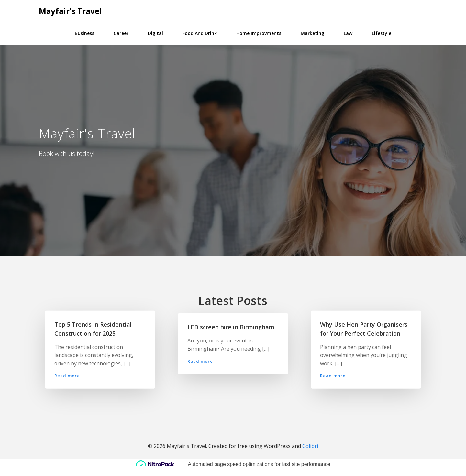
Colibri (310, 452)
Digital (155, 33)
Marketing (312, 33)
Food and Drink (200, 33)
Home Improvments (259, 33)
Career (121, 33)
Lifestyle (382, 33)
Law (348, 33)
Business (84, 33)
